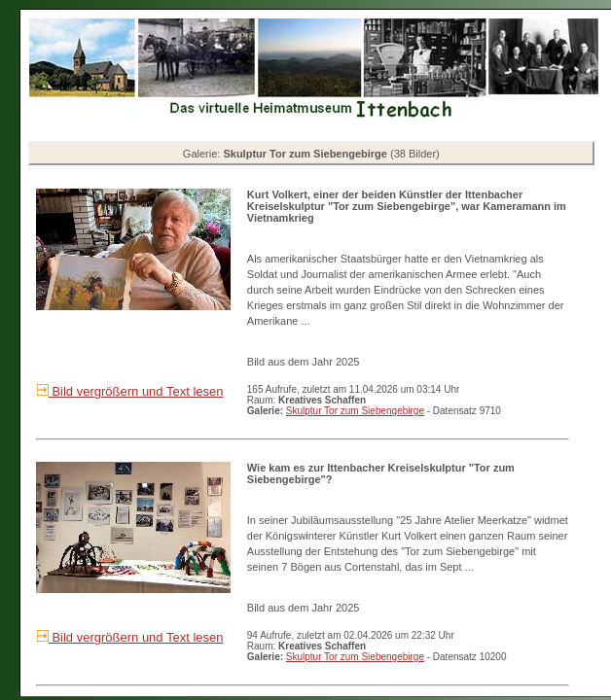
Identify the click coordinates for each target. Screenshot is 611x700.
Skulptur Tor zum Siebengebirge (355, 411)
